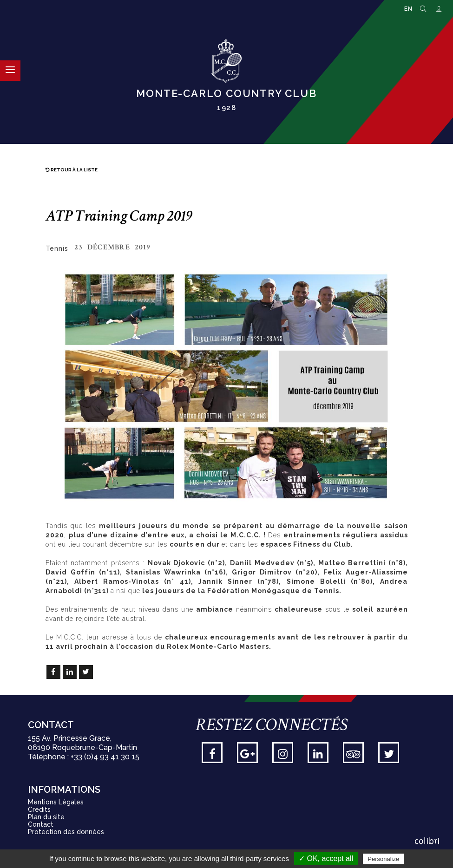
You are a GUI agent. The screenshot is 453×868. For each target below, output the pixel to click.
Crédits (39, 809)
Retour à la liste (72, 170)
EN (408, 9)
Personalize (383, 859)
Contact (41, 824)
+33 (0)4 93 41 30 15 (105, 757)
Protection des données (66, 832)
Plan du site (46, 817)
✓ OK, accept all (326, 858)
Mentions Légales (56, 802)
